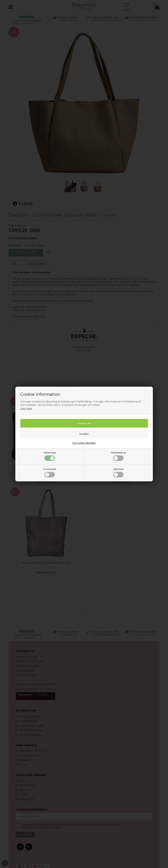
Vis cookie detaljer (84, 443)
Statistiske (118, 473)
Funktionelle (50, 473)
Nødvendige (50, 456)
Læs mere (26, 408)
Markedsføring (118, 456)
